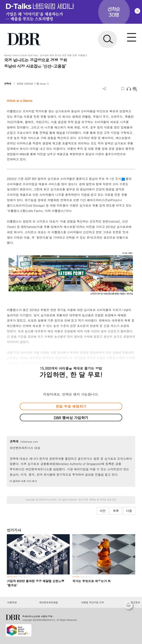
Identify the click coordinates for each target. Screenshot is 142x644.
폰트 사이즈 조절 (117, 89)
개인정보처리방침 (49, 602)
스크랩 (123, 89)
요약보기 (135, 89)
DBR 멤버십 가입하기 (71, 418)
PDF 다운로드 (110, 89)
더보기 (104, 89)
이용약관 (12, 602)
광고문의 (135, 602)
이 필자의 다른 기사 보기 (23, 481)
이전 (103, 511)
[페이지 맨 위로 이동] (129, 606)
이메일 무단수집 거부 (93, 602)
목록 (116, 511)
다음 (129, 511)
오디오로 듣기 (129, 89)
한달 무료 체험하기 (71, 406)
